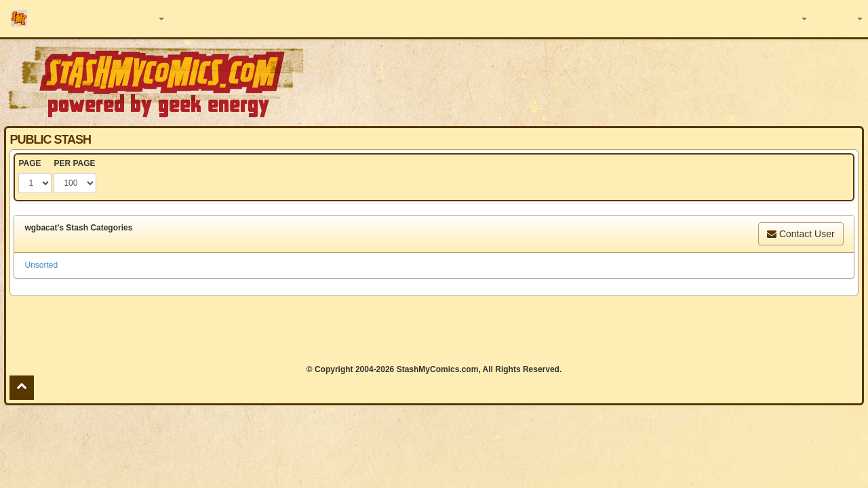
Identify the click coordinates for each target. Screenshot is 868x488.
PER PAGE (74, 163)
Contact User (801, 234)
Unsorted (41, 265)
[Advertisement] (613, 81)
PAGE (29, 163)
